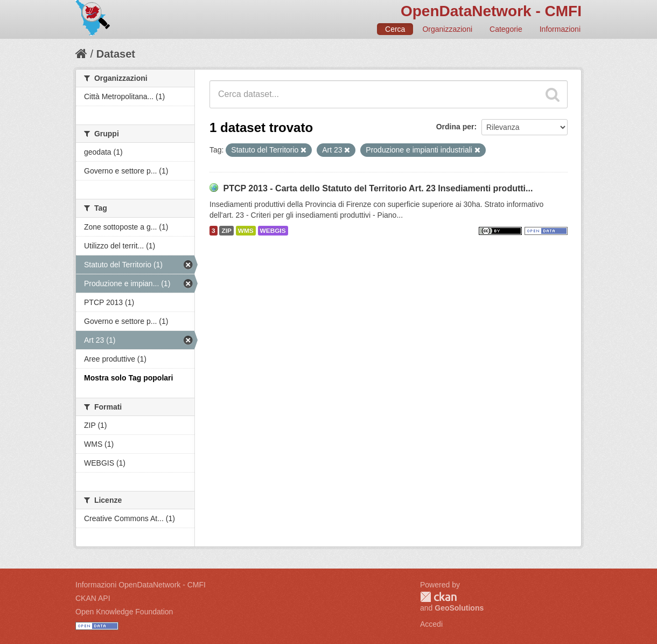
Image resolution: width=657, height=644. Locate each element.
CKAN (438, 597)
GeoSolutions (459, 608)
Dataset (116, 54)
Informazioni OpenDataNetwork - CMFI (141, 585)
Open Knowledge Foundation (124, 612)
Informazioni (560, 29)
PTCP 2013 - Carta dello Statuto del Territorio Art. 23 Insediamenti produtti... (378, 188)
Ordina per (455, 127)
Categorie (506, 29)
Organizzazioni (447, 29)
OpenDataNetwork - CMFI (491, 11)
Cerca (395, 29)
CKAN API (93, 598)
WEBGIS (273, 231)
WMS (246, 231)
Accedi (431, 624)
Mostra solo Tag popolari (128, 378)
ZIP (226, 231)
